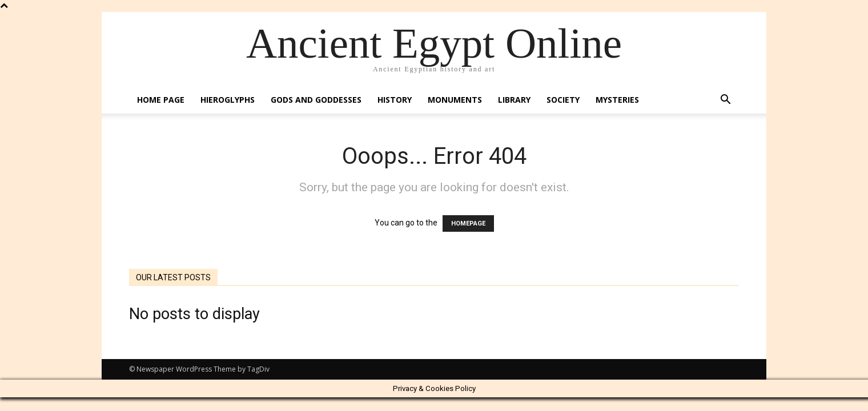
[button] (725, 101)
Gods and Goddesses (316, 100)
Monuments (455, 100)
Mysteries (617, 100)
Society (563, 100)
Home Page (161, 100)
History (395, 100)
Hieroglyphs (228, 100)
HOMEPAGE (468, 223)
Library (514, 100)
